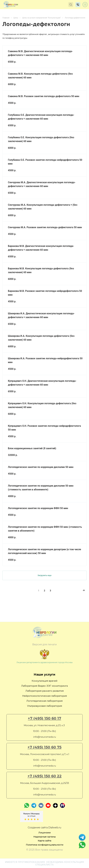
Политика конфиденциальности (45, 845)
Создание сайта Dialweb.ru (44, 828)
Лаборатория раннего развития (45, 691)
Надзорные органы (44, 837)
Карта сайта (44, 841)
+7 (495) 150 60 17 (44, 718)
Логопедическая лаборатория (44, 701)
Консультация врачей (44, 681)
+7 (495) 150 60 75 (44, 747)
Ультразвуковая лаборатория (45, 706)
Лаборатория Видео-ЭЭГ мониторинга (44, 686)
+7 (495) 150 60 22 (45, 776)
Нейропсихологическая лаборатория (45, 696)
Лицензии (44, 833)
